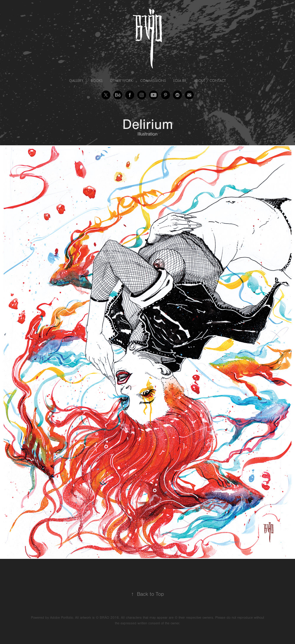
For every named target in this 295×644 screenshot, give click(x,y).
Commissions (153, 81)
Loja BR (180, 81)
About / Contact (210, 81)
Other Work (121, 81)
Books (97, 81)
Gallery (76, 81)
